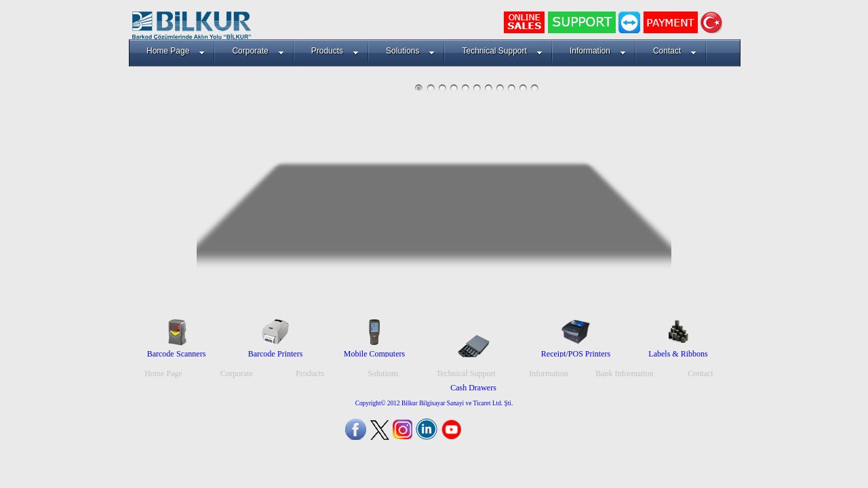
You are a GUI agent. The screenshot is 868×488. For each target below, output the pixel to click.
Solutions (410, 51)
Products (335, 51)
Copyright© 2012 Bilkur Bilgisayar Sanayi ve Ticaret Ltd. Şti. (434, 403)
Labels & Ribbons (678, 354)
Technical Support (502, 51)
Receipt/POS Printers (576, 354)
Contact (675, 51)
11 (535, 88)
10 (523, 88)
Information (598, 51)
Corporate (258, 51)
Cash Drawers (473, 388)
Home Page (176, 51)
